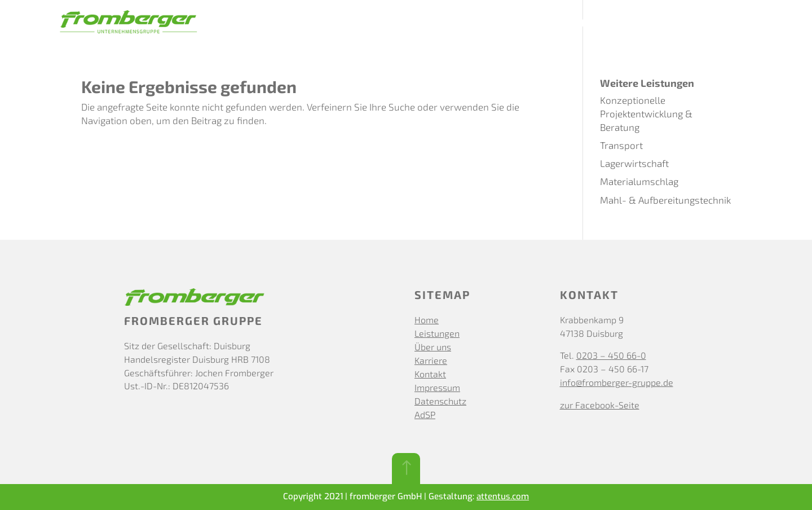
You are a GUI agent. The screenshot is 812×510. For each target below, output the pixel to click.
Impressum (437, 387)
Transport (621, 145)
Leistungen (482, 24)
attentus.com (503, 496)
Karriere (601, 24)
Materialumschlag (639, 181)
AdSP (425, 414)
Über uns (545, 24)
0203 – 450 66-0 (611, 355)
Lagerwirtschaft (634, 163)
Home (427, 320)
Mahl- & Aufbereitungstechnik (665, 200)
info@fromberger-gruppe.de (617, 382)
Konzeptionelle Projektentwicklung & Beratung (646, 113)
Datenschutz (440, 401)
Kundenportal (721, 24)
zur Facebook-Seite (600, 405)
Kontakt (654, 24)
